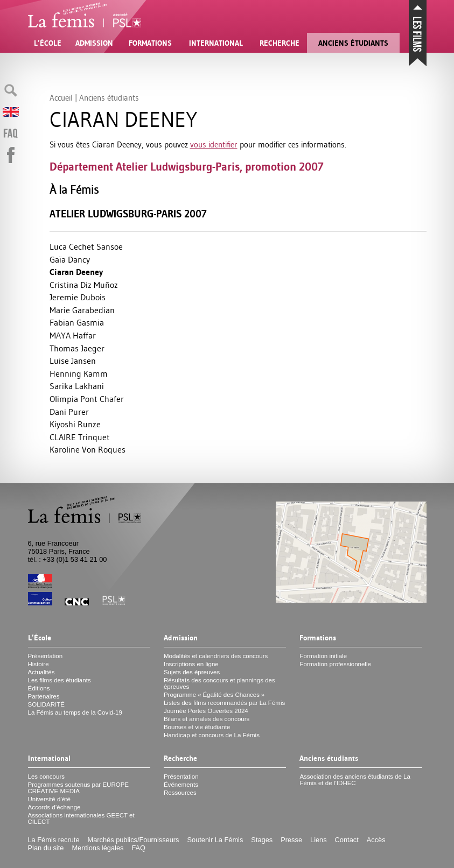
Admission (94, 43)
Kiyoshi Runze (75, 424)
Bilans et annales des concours (207, 719)
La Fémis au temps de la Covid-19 (75, 712)
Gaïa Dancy (70, 259)
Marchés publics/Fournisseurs (134, 840)
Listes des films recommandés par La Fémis (224, 703)
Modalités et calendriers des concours (216, 656)
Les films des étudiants (60, 680)
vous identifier (214, 144)
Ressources (180, 793)
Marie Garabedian (82, 310)
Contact (347, 840)
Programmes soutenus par (79, 788)
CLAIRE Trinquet (80, 437)
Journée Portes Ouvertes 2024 (206, 711)
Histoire (39, 664)
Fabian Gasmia (77, 322)
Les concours (47, 777)
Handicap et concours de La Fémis (212, 735)
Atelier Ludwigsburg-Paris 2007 (128, 214)
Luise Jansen (73, 361)
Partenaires (44, 696)
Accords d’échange (54, 807)
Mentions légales (97, 848)
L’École (48, 43)
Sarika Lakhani (77, 386)
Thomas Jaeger (77, 348)
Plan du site (46, 848)
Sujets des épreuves (192, 672)
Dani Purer (69, 412)
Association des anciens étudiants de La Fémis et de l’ (355, 780)
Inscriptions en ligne (191, 664)
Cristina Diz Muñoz (84, 285)
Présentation (46, 656)
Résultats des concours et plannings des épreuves (219, 683)
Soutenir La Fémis (215, 840)
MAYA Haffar (73, 335)
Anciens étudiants (353, 43)
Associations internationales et (81, 818)
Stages (262, 840)
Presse (291, 840)
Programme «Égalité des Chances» (214, 695)
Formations (150, 43)
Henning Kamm (79, 373)
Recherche (280, 43)
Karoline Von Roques (88, 449)
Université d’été (49, 799)
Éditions (39, 688)
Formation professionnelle (335, 664)
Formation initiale (323, 656)
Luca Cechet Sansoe (86, 246)
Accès (376, 840)
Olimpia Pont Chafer (87, 399)
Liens (319, 840)
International (216, 43)
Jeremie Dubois (78, 297)
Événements (181, 785)
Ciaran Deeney (76, 272)
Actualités (41, 672)
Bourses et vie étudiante (197, 727)
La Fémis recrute (54, 840)
